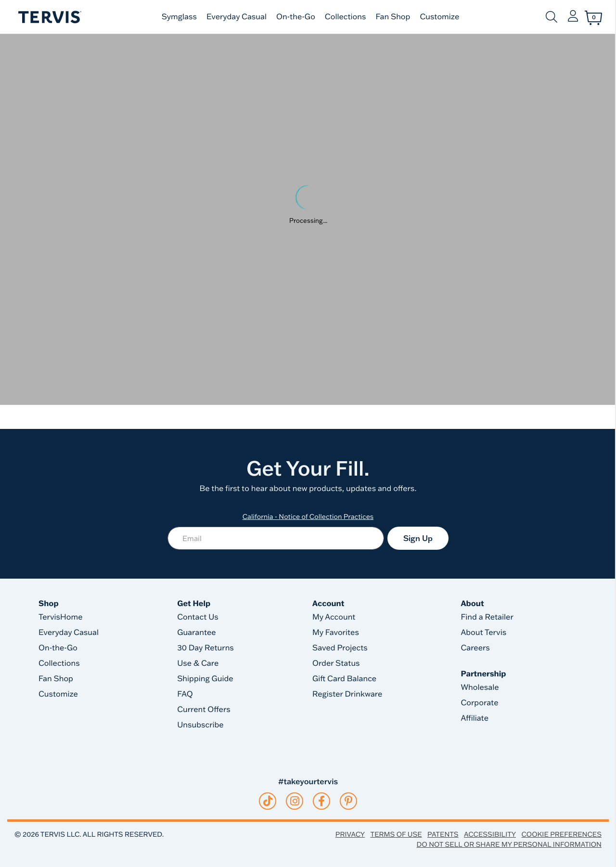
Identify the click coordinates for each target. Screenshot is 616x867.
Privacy (350, 834)
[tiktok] (268, 801)
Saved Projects (340, 648)
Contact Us (198, 617)
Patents (443, 834)
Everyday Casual (237, 17)
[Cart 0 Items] (593, 18)
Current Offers (204, 710)
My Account (334, 617)
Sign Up (418, 538)
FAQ (185, 694)
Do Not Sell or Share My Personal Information (509, 844)
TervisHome (61, 617)
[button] (573, 17)
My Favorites (336, 633)
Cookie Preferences (561, 834)
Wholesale (480, 687)
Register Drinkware (347, 694)
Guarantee (197, 633)
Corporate (479, 703)
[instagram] (295, 801)
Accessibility (490, 834)
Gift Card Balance (344, 679)
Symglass (179, 17)
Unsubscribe (200, 725)
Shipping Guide (205, 679)
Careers (475, 648)
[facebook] (321, 801)
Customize (439, 17)
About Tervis (483, 633)
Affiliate (475, 718)
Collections (346, 17)
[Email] (276, 538)
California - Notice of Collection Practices (308, 517)
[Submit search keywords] (552, 17)
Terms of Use (396, 834)
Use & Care (198, 663)
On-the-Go (296, 17)
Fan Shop (393, 17)
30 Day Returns (205, 648)
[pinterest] (349, 801)
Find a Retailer (487, 617)
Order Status (336, 663)
